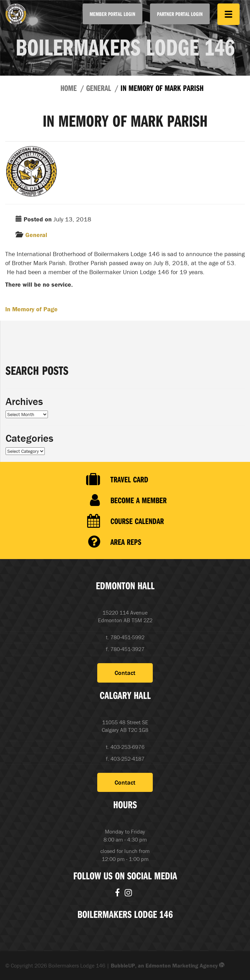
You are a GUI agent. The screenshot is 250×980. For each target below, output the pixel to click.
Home (69, 88)
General (99, 88)
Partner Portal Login (180, 14)
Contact (125, 673)
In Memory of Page (31, 309)
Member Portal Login (112, 14)
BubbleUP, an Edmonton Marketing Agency (168, 965)
